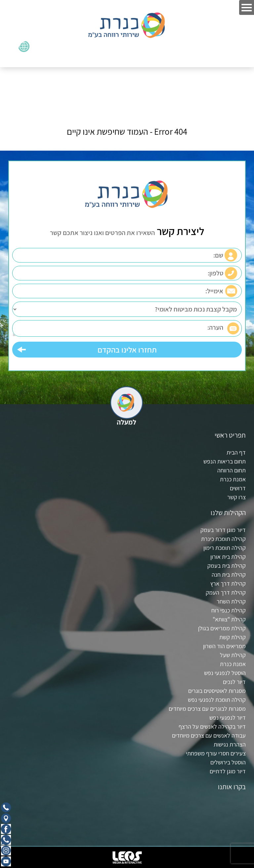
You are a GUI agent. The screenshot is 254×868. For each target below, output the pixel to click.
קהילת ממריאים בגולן (222, 628)
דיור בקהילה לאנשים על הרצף (212, 726)
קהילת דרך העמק (226, 592)
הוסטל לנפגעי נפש (225, 673)
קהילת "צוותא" (229, 619)
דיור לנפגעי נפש (228, 718)
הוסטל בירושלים (228, 762)
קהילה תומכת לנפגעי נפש (217, 700)
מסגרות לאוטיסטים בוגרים (217, 691)
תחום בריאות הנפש (225, 461)
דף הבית (236, 452)
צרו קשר (236, 497)
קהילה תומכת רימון (225, 548)
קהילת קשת (233, 637)
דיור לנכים (234, 682)
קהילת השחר (231, 601)
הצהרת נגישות (230, 744)
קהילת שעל (233, 655)
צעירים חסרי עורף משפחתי (216, 753)
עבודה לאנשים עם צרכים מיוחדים (209, 735)
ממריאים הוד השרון (224, 646)
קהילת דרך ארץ (228, 583)
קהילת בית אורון (228, 557)
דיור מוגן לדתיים (228, 771)
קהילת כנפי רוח (229, 610)
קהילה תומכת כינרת (223, 539)
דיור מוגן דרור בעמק (223, 530)
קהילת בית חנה (229, 575)
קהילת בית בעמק (227, 566)
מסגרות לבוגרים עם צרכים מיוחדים (207, 709)
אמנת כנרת (233, 479)
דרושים (238, 488)
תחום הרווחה (232, 470)
